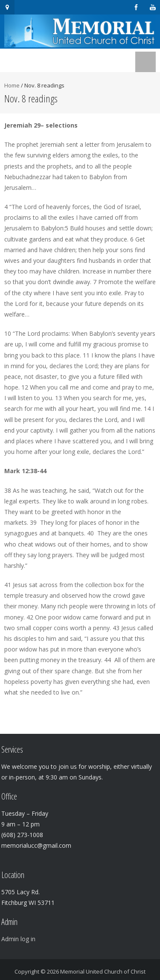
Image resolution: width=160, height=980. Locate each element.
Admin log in (18, 939)
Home (12, 85)
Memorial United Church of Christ (103, 971)
